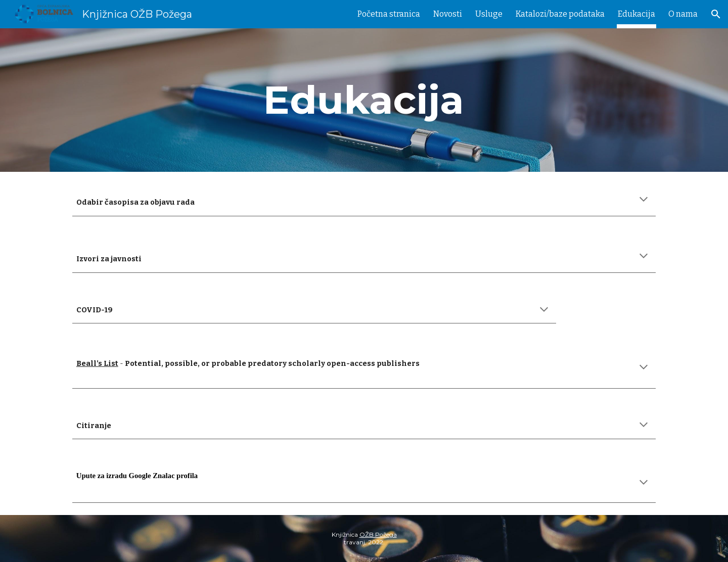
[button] (716, 14)
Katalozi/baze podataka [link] (560, 14)
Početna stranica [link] (389, 14)
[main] (364, 100)
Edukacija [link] (636, 14)
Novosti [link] (448, 14)
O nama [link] (683, 14)
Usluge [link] (489, 14)
